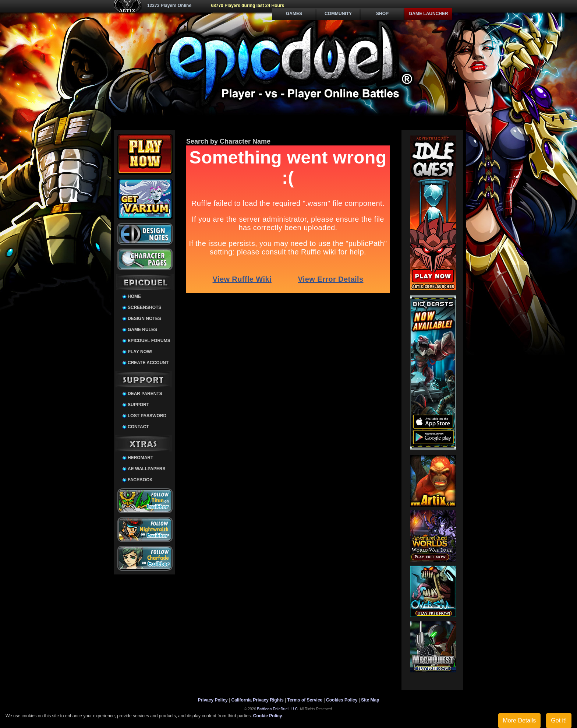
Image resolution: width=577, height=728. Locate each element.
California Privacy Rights (258, 700)
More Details (520, 720)
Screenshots (144, 307)
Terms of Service (305, 700)
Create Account (148, 363)
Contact (138, 427)
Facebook (140, 480)
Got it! (559, 720)
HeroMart (140, 458)
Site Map (370, 700)
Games (294, 14)
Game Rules (142, 330)
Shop (382, 14)
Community (338, 14)
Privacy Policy (213, 700)
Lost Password (147, 416)
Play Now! (140, 352)
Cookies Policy (342, 700)
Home (134, 296)
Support (138, 405)
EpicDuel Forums (149, 341)
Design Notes (144, 319)
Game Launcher (429, 14)
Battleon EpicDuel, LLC (278, 709)
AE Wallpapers (146, 469)
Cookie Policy (268, 716)
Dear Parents (145, 394)
